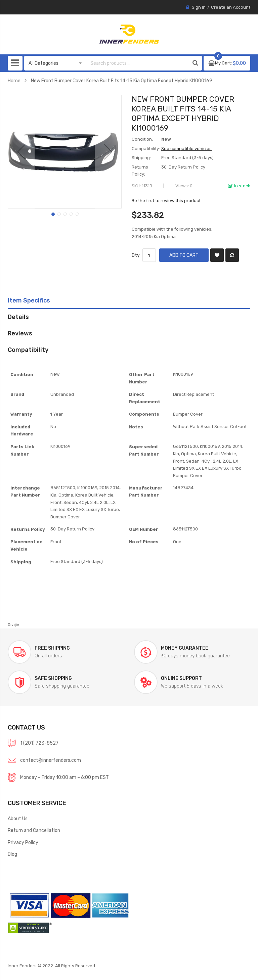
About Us (18, 819)
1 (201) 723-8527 (39, 743)
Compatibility (28, 350)
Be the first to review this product (166, 201)
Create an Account (231, 7)
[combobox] (132, 63)
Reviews (20, 333)
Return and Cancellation (34, 830)
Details (18, 317)
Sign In (199, 7)
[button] (21, 152)
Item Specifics (29, 300)
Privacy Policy (23, 842)
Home (14, 81)
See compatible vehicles (186, 149)
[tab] (129, 300)
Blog (12, 854)
